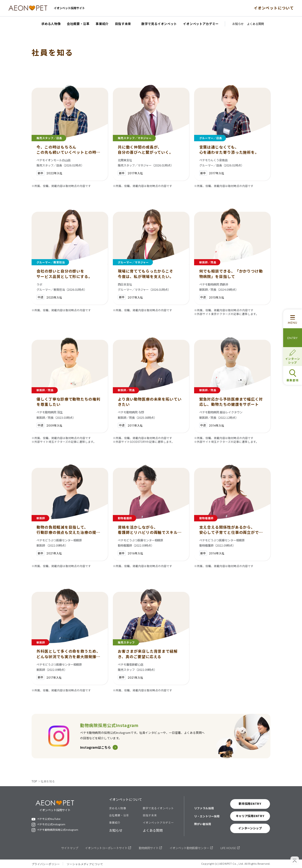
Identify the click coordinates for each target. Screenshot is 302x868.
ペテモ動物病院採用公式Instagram (58, 830)
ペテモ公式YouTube (49, 819)
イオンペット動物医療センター (189, 848)
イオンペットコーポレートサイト (106, 848)
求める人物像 (118, 808)
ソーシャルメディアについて (85, 864)
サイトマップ (70, 848)
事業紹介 (115, 822)
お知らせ (116, 830)
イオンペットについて (274, 8)
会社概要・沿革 (119, 815)
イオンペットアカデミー (158, 822)
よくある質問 (153, 830)
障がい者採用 (203, 824)
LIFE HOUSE (228, 848)
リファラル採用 (204, 808)
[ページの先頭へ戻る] (295, 861)
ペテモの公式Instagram (51, 824)
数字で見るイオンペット (158, 808)
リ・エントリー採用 (207, 816)
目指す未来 (150, 815)
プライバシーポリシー (46, 864)
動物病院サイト (149, 848)
